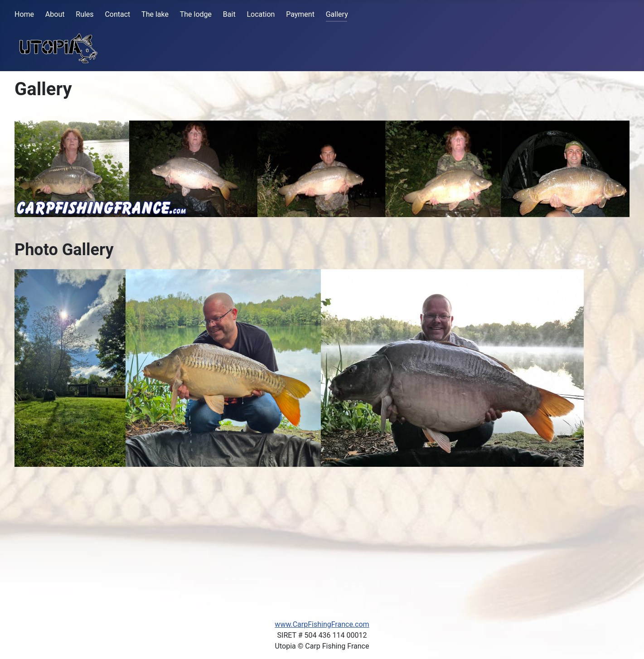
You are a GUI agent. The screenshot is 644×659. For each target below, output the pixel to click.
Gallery (337, 14)
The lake (155, 14)
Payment (300, 14)
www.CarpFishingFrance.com (322, 624)
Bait (229, 14)
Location (261, 14)
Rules (85, 14)
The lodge (196, 14)
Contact (117, 14)
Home (24, 14)
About (55, 14)
